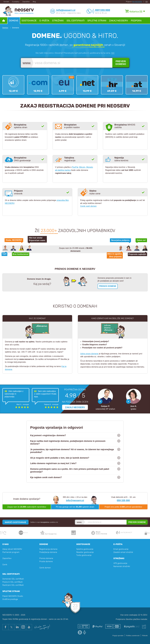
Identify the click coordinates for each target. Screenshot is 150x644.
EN (147, 2)
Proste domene (46, 561)
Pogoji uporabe (118, 636)
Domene (14, 21)
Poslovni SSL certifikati (13, 582)
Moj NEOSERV (137, 2)
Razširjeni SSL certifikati (13, 585)
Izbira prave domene (89, 354)
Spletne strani (97, 21)
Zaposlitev (26, 2)
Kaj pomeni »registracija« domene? (48, 435)
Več (113, 53)
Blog (34, 2)
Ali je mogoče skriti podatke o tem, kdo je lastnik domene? (60, 458)
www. (27, 63)
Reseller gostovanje (85, 552)
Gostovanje (29, 21)
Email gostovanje (121, 549)
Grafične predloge (10, 599)
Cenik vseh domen (88, 206)
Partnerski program (11, 552)
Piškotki (145, 636)
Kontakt (6, 2)
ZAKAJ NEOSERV (75, 407)
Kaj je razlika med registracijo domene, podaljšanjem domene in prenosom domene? (68, 442)
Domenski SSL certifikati (13, 579)
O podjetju (16, 2)
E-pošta (44, 21)
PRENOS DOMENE (108, 286)
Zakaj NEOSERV (119, 21)
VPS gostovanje (120, 563)
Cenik (5, 565)
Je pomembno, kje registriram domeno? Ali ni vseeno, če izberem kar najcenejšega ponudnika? (72, 451)
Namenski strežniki (122, 566)
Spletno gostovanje (85, 549)
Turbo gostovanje (84, 555)
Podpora (136, 21)
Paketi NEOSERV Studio (13, 596)
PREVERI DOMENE (137, 522)
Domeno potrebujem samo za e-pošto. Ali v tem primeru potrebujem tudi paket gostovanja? (70, 470)
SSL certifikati (76, 21)
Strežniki (58, 21)
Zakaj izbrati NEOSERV (12, 549)
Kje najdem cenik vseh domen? (46, 477)
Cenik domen (45, 568)
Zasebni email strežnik (123, 552)
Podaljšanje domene (48, 552)
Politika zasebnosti (133, 636)
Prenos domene (46, 558)
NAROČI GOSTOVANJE (15, 522)
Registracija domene (48, 549)
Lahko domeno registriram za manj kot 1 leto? (53, 463)
